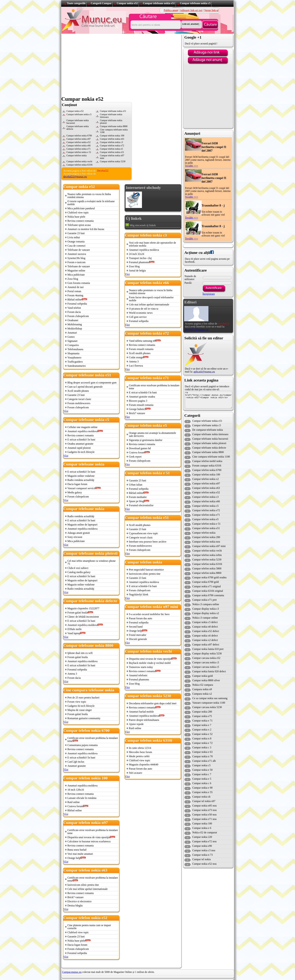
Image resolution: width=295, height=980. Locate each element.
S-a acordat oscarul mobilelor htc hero (149, 614)
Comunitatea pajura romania (83, 745)
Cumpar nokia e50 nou (204, 815)
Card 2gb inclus (76, 762)
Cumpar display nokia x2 (206, 613)
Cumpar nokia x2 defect (205, 640)
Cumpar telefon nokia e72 (206, 510)
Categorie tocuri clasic (79, 399)
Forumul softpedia (77, 304)
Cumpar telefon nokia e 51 (207, 524)
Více (66, 411)
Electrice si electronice (80, 901)
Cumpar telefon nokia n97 (206, 483)
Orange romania (76, 242)
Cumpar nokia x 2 (202, 730)
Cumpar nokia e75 (202, 716)
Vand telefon (74, 308)
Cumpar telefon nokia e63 (206, 488)
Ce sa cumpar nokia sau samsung (210, 698)
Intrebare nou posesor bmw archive (148, 542)
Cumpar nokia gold (203, 676)
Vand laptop (74, 633)
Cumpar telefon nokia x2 (206, 479)
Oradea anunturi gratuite (80, 444)
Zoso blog (73, 279)
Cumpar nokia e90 (202, 846)
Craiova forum (75, 806)
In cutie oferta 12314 (140, 748)
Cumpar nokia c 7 (202, 774)
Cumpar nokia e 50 (202, 770)
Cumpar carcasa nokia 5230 (207, 707)
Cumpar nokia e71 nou (204, 819)
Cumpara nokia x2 (202, 694)
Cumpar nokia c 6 (202, 783)
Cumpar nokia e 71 (202, 721)
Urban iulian (136, 485)
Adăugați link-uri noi (191, 10)
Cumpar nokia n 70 (203, 756)
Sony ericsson (75, 537)
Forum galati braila (78, 613)
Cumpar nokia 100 (202, 823)
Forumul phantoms (139, 262)
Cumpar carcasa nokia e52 (206, 658)
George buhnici (137, 409)
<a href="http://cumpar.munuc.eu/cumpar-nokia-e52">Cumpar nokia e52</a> (209, 400)
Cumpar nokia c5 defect (205, 622)
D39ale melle (75, 629)
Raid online (74, 802)
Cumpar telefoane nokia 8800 (208, 452)
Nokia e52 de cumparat (205, 832)
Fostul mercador (138, 635)
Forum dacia (74, 312)
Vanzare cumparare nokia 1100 (209, 703)
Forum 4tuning (75, 295)
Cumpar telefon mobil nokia (207, 461)
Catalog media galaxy (79, 572)
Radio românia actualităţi (81, 480)
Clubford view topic (78, 213)
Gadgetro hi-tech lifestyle (81, 452)
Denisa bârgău (75, 906)
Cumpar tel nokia (202, 859)
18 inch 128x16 (76, 790)
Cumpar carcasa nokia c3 (206, 662)
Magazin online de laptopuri (82, 525)
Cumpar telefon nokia (204, 533)
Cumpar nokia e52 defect (206, 631)
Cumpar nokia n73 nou (205, 810)
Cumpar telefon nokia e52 (206, 492)
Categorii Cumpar (101, 3)
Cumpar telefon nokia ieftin (207, 555)
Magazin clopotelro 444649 (144, 764)
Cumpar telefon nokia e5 (206, 519)
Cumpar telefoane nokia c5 (195, 3)
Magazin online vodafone (81, 476)
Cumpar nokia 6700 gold (206, 582)
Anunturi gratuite (77, 766)
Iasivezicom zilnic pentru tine (83, 885)
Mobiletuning (75, 324)
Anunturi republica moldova (82, 431)
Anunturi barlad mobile (141, 712)
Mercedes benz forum (141, 752)
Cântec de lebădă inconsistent (83, 617)
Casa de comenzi (76, 246)
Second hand (136, 627)
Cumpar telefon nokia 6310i (80, 165)
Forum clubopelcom (78, 316)
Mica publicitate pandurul (81, 208)
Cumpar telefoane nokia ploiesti (209, 443)
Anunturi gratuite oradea (142, 397)
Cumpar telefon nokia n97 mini (209, 546)
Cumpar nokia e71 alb (204, 761)
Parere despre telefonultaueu (144, 720)
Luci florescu (136, 366)
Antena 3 (72, 674)
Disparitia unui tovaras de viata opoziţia (89, 837)
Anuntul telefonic (138, 675)
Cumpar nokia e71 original (207, 586)
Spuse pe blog (136, 501)
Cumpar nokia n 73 (203, 855)
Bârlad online (75, 300)
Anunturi (72, 333)
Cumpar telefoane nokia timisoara (210, 434)
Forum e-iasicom (77, 262)
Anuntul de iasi (76, 287)
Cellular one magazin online (82, 427)
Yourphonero (74, 358)
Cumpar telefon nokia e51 (206, 528)
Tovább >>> (192, 166)
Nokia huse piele (76, 217)
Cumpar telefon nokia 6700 (207, 470)
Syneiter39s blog (76, 258)
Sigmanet (72, 341)
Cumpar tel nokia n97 (204, 801)
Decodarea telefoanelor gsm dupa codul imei (153, 703)
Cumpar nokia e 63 (202, 752)
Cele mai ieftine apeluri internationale (88, 889)
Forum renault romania (141, 349)
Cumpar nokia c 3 (202, 747)
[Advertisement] (92, 133)
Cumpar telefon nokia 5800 (207, 568)
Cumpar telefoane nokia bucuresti (210, 439)
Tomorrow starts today (141, 667)
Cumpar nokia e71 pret (205, 600)
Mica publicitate (76, 275)
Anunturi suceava (77, 254)
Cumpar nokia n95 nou (205, 806)
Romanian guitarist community (84, 718)
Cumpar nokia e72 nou (204, 841)
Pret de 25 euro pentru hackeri (83, 698)
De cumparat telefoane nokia (208, 430)
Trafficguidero (75, 362)
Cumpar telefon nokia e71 (206, 515)
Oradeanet (73, 320)
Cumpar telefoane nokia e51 (159, 3)
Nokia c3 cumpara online (206, 604)
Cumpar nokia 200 (202, 712)
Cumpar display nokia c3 (206, 609)
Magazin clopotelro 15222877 (83, 608)
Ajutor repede (136, 724)
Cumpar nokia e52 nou (204, 864)
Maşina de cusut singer (80, 710)
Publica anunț (171, 10)
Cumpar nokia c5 (201, 765)
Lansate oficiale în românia (82, 798)
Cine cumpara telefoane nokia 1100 (211, 457)
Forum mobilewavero (79, 403)
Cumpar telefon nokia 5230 (207, 560)
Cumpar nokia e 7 (202, 725)
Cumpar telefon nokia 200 (206, 537)
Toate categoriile (76, 3)
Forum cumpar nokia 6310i (207, 466)
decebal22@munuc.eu (75, 177)
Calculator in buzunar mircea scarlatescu (89, 841)
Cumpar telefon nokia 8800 (207, 573)
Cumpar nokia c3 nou (204, 850)
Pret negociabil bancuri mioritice (146, 570)
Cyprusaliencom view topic (144, 533)
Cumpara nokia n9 (202, 689)
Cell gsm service (138, 317)
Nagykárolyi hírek (139, 594)
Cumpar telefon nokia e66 (206, 501)
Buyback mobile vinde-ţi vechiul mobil (150, 663)
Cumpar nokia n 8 (202, 738)
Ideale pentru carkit (139, 756)
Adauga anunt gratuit (79, 533)
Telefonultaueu (75, 349)
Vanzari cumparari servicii (82, 488)
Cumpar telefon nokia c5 (206, 506)
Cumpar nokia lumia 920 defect (209, 671)
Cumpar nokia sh (201, 797)
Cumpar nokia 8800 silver (206, 680)
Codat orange (136, 357)
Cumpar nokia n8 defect (205, 627)
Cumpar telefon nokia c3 (206, 497)
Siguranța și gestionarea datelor (146, 440)
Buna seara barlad (77, 850)
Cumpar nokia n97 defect (206, 645)
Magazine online (76, 271)
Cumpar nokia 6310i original (208, 591)
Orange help (74, 858)
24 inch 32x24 (137, 254)
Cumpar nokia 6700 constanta (208, 595)
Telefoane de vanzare (79, 250)
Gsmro (71, 337)
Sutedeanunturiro (77, 366)
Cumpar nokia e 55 (202, 792)
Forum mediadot (138, 497)
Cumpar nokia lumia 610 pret (208, 649)
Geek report (135, 457)
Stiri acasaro (136, 773)
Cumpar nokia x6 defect (205, 636)
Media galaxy (75, 492)
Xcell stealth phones (78, 391)
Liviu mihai (74, 237)
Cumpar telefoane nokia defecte (209, 448)
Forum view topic (77, 702)
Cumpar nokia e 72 (202, 743)
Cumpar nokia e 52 (202, 734)
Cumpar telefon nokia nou (206, 542)
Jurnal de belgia (137, 271)
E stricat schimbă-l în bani (81, 440)
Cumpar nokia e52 (127, 3)
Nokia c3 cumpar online (205, 618)
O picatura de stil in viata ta (144, 309)
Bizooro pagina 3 (138, 401)
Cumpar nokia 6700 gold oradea (209, 577)
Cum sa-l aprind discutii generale (85, 387)
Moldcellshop (75, 329)
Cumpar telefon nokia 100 (206, 475)
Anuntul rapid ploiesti (79, 448)
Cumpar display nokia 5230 (207, 653)
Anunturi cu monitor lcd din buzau (86, 229)
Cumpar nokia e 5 (202, 779)
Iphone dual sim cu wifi (80, 653)
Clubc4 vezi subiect (78, 568)
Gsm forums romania (79, 283)
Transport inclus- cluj (140, 258)
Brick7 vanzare (76, 897)
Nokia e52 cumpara (203, 685)
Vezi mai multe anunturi (80, 854)
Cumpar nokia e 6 (202, 828)
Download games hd (140, 448)
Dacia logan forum (77, 484)
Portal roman (74, 291)
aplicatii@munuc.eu (204, 372)
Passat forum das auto (141, 618)
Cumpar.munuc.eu (72, 972)
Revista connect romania (81, 221)
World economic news (141, 313)
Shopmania (73, 353)
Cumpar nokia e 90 (202, 788)
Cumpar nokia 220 (202, 837)
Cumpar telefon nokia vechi (207, 551)
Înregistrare (209, 294)
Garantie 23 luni (76, 233)
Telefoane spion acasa (79, 225)
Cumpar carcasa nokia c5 (206, 667)
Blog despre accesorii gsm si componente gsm (92, 383)
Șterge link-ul (211, 10)
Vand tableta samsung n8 (142, 341)
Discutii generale (138, 639)
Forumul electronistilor (141, 505)
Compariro (73, 345)
